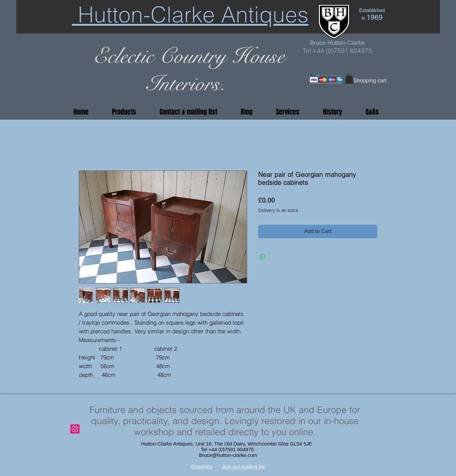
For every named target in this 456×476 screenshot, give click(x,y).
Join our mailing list (243, 466)
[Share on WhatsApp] (263, 257)
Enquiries (202, 466)
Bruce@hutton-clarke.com (228, 455)
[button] (349, 79)
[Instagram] (75, 429)
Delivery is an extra (278, 210)
